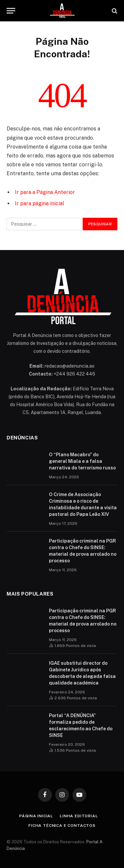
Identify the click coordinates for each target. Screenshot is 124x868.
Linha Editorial (79, 816)
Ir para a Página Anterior (45, 192)
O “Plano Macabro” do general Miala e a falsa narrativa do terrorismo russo (82, 461)
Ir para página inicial (40, 203)
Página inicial (36, 816)
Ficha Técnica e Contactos (62, 826)
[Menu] (11, 11)
